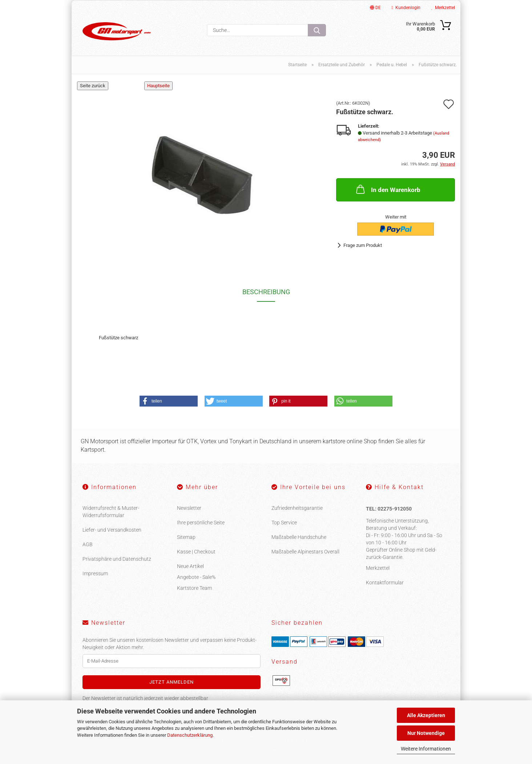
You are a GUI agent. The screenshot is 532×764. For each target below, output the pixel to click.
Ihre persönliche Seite (201, 527)
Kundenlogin (406, 8)
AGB (88, 549)
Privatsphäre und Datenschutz (117, 563)
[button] (169, 405)
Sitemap (186, 541)
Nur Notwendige (426, 733)
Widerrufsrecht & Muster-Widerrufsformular (111, 516)
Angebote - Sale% (196, 581)
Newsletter (189, 512)
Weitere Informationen (426, 749)
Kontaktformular (385, 587)
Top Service (284, 527)
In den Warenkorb (388, 193)
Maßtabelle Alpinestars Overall (305, 556)
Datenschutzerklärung (190, 735)
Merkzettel (443, 8)
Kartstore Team (194, 592)
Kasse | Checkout (196, 556)
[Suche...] (317, 30)
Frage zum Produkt (363, 250)
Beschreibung (266, 296)
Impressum (95, 578)
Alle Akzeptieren (426, 715)
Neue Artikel (190, 571)
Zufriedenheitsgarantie (297, 512)
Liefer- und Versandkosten (112, 534)
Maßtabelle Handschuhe (299, 541)
